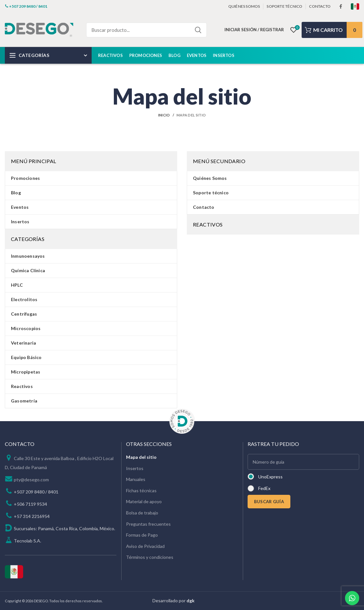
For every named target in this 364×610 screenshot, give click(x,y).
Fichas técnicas (141, 490)
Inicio (164, 115)
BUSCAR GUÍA (269, 502)
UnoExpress (270, 477)
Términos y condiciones (150, 557)
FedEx (264, 488)
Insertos (135, 468)
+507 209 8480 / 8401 (36, 492)
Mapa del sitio (141, 457)
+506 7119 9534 (30, 504)
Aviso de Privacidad (145, 546)
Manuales (136, 479)
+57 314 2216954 (32, 516)
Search (198, 30)
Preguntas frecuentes (148, 524)
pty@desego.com (31, 480)
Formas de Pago (142, 535)
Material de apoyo (144, 501)
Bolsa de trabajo (142, 513)
